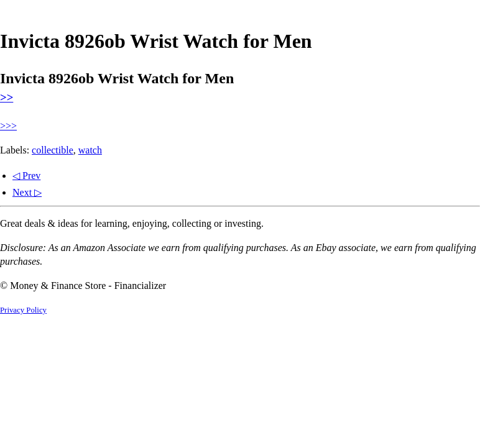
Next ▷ (27, 192)
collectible (53, 150)
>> (7, 97)
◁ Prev (26, 176)
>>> (8, 126)
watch (90, 150)
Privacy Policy (23, 310)
